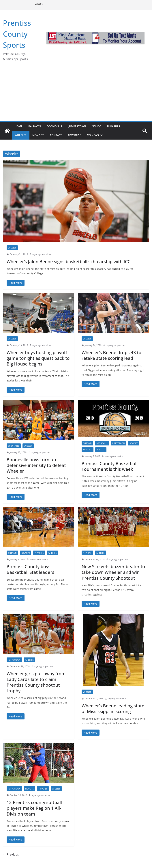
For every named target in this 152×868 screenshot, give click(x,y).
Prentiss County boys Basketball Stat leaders (30, 569)
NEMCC (96, 126)
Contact (56, 135)
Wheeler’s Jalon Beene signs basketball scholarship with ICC (69, 261)
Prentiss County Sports (17, 34)
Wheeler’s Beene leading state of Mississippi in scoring (113, 708)
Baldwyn (35, 126)
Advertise (74, 135)
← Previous (11, 854)
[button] (101, 135)
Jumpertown (77, 126)
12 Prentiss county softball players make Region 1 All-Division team (34, 808)
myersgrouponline (42, 254)
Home (19, 126)
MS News (93, 135)
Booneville (55, 126)
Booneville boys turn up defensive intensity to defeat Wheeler (36, 465)
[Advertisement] (76, 94)
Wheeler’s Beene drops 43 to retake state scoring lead (111, 355)
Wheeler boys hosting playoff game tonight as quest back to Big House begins (38, 358)
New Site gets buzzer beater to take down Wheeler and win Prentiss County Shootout (113, 572)
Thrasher (113, 126)
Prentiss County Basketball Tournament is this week (109, 466)
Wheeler (21, 135)
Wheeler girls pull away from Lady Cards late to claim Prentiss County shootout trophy (36, 682)
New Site (38, 135)
